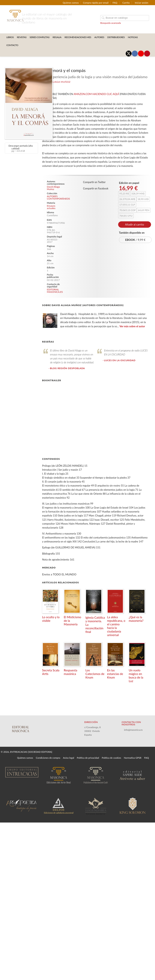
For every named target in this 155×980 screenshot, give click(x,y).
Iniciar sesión (142, 3)
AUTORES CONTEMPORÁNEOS (55, 198)
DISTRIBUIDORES (116, 37)
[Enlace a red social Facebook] (135, 54)
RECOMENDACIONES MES (78, 37)
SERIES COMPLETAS (39, 37)
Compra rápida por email (96, 3)
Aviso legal (69, 758)
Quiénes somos (71, 3)
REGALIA (57, 37)
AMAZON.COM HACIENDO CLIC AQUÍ (96, 94)
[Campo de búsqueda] (125, 18)
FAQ (115, 3)
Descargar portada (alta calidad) (21, 148)
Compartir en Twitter (94, 182)
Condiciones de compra (48, 758)
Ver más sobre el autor (132, 326)
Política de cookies (111, 758)
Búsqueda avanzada (111, 23)
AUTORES (99, 37)
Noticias (133, 37)
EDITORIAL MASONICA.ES (55, 291)
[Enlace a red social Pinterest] (147, 54)
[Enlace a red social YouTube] (141, 54)
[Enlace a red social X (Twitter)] (129, 54)
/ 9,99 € (135, 240)
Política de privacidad (88, 758)
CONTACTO (12, 45)
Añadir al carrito (135, 225)
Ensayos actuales (51, 207)
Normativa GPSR (133, 758)
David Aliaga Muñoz (56, 82)
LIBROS (10, 37)
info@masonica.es (133, 730)
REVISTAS (22, 37)
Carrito (126, 3)
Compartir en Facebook (96, 189)
